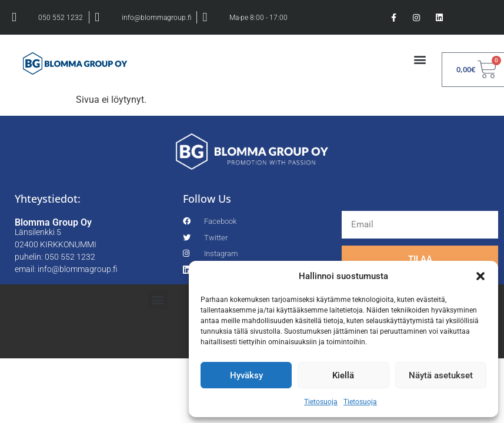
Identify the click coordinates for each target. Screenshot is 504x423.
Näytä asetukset (441, 375)
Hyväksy (246, 375)
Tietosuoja (321, 402)
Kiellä (343, 375)
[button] (480, 276)
